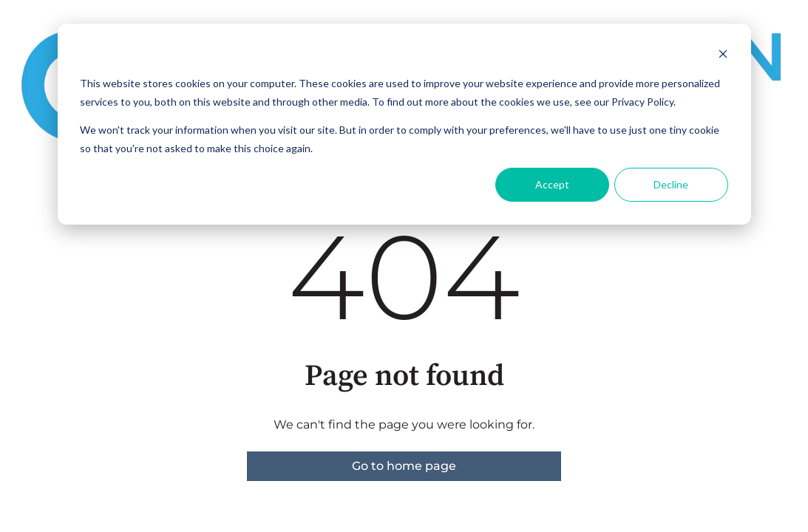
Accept (552, 184)
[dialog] (404, 124)
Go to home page (404, 466)
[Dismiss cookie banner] (723, 56)
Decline (671, 184)
